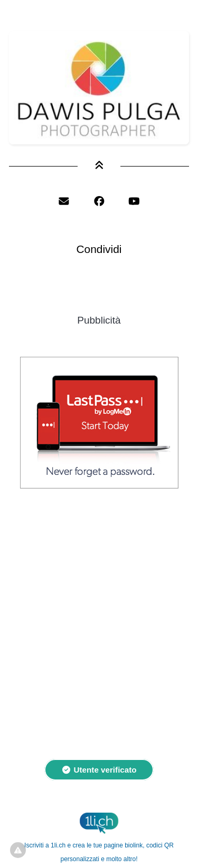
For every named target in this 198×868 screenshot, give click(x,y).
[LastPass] (99, 485)
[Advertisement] (99, 618)
